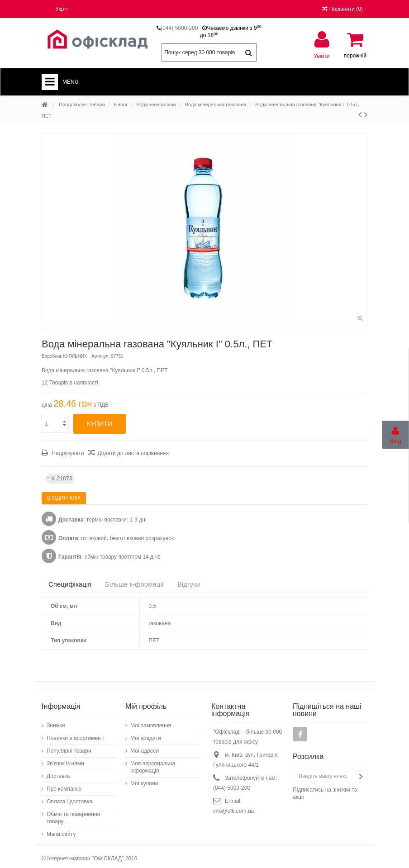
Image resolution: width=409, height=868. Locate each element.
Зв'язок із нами (65, 759)
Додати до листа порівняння (133, 453)
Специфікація (70, 584)
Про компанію (64, 784)
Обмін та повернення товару (73, 813)
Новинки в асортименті (76, 734)
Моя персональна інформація (153, 763)
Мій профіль (146, 702)
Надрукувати (67, 453)
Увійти (322, 56)
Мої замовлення (151, 721)
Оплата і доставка (69, 797)
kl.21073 (62, 479)
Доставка (58, 772)
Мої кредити (146, 734)
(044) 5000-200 (179, 28)
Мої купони (144, 779)
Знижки (56, 721)
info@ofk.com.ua (233, 806)
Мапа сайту (61, 830)
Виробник (52, 356)
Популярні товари (69, 746)
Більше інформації (134, 584)
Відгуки (189, 584)
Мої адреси (145, 746)
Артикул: (100, 356)
